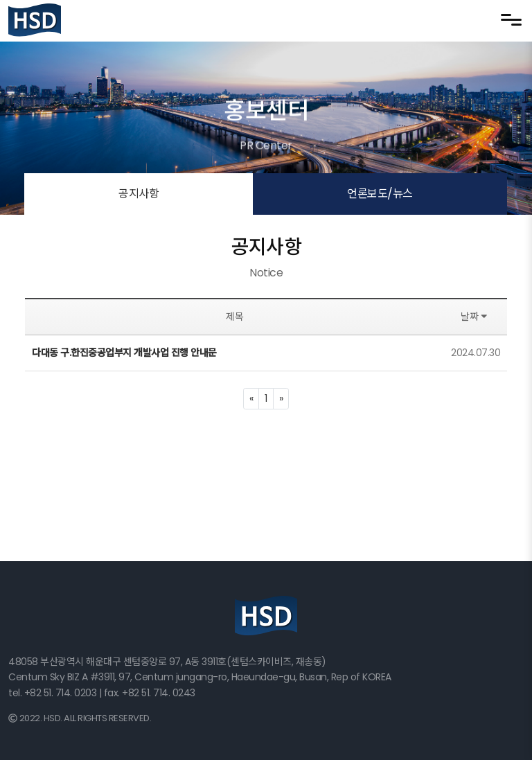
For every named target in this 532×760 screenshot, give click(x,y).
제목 (234, 317)
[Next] (281, 399)
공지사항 (139, 194)
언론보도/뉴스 (380, 194)
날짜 (476, 317)
